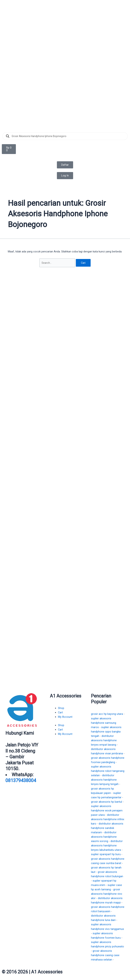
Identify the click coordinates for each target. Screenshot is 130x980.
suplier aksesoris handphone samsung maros (104, 723)
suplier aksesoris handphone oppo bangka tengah (106, 732)
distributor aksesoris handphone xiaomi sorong (104, 837)
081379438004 (21, 781)
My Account (65, 717)
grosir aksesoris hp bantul (106, 802)
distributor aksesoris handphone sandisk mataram (107, 828)
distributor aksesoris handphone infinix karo (108, 819)
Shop (61, 708)
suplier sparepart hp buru (106, 854)
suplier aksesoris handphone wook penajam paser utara (107, 811)
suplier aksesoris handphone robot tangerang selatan (108, 771)
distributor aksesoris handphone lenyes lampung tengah (105, 780)
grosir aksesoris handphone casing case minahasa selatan (105, 955)
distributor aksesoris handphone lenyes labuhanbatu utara (107, 845)
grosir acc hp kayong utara (107, 714)
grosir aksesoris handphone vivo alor (107, 894)
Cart (60, 712)
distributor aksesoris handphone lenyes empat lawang (104, 740)
